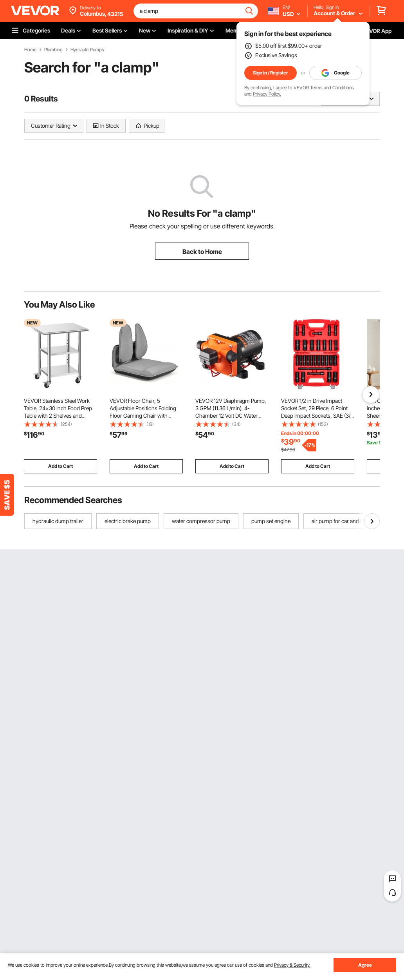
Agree (365, 965)
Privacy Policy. (267, 94)
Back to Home (202, 252)
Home (30, 50)
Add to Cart (60, 466)
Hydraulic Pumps (87, 50)
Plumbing (53, 50)
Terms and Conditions (332, 88)
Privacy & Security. (292, 965)
